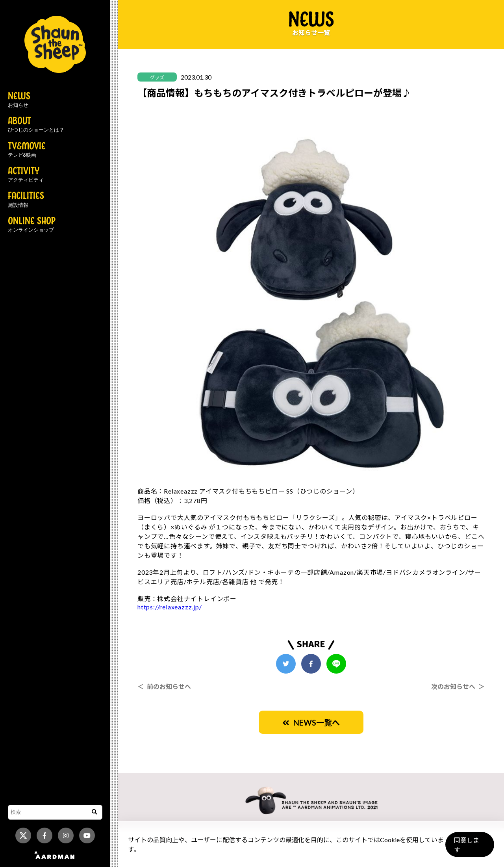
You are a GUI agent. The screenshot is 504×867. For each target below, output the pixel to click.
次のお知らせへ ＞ (458, 686)
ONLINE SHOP (32, 225)
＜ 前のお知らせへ (164, 686)
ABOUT (36, 125)
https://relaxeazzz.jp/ (170, 607)
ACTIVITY (26, 175)
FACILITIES (26, 200)
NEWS (19, 100)
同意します (469, 848)
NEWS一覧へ (311, 722)
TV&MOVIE (27, 150)
